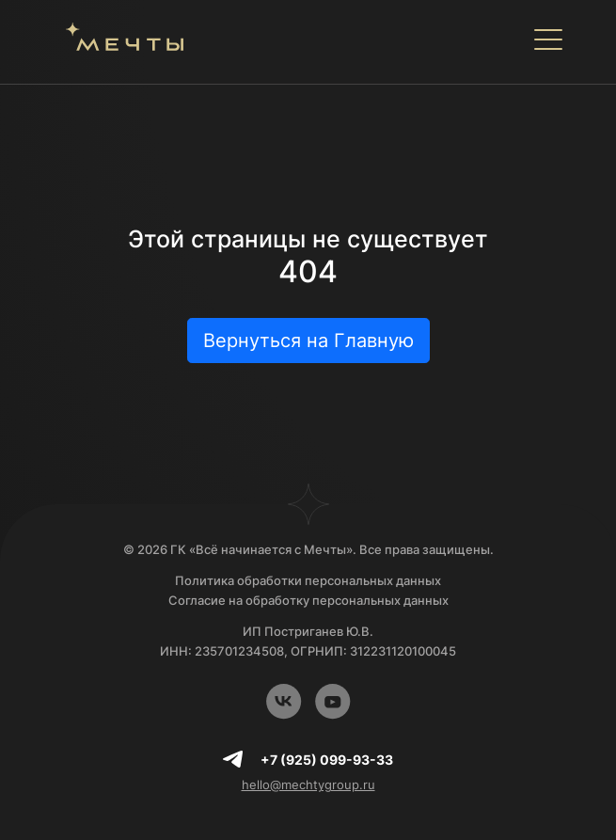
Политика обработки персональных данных (308, 580)
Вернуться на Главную (308, 341)
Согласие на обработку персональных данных (308, 600)
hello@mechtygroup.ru (308, 785)
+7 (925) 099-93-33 (327, 760)
